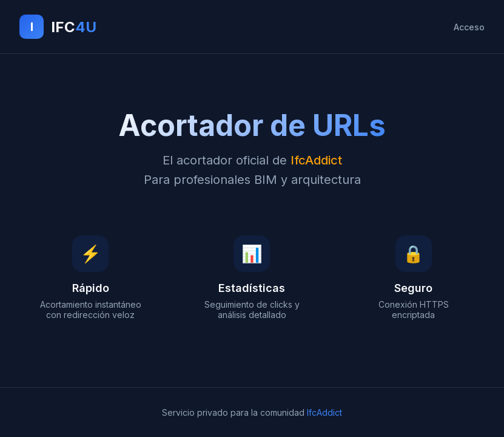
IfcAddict (324, 412)
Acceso (469, 27)
